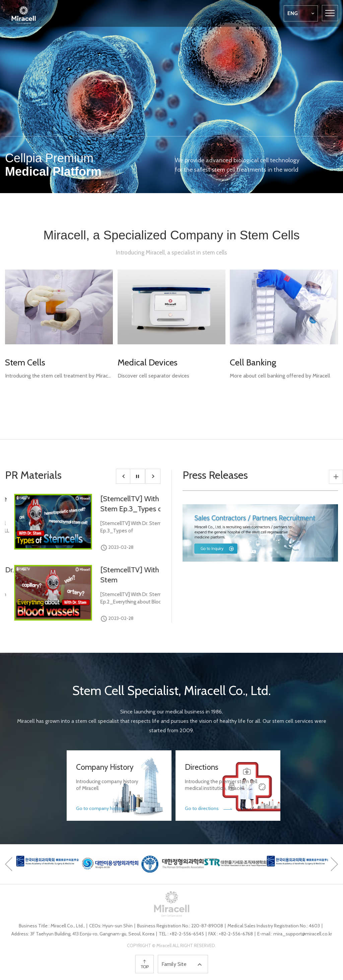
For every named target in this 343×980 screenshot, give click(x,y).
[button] (123, 476)
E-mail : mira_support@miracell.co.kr (295, 934)
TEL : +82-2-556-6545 (181, 934)
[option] (171, 97)
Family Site (183, 965)
